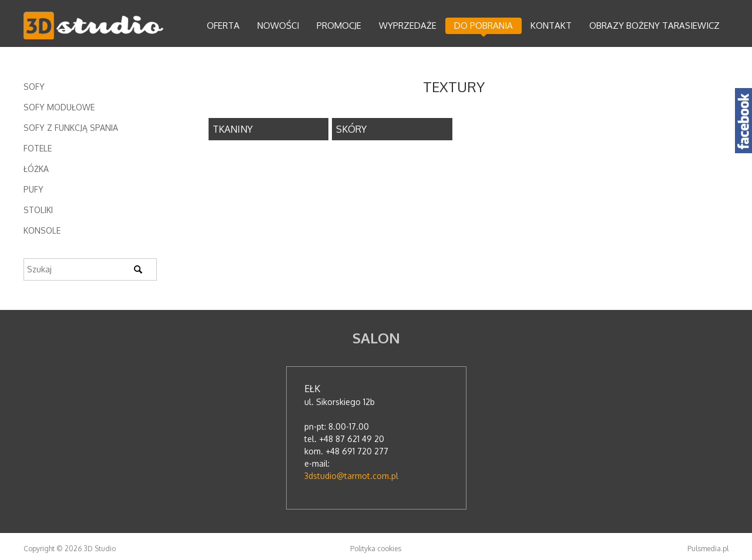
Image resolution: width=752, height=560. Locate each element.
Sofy (34, 87)
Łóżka (36, 169)
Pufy (33, 189)
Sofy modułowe (59, 107)
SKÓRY (351, 129)
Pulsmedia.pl (708, 549)
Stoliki (38, 210)
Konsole (42, 230)
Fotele (38, 148)
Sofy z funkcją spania (71, 128)
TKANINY (233, 129)
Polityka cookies (376, 549)
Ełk (312, 389)
